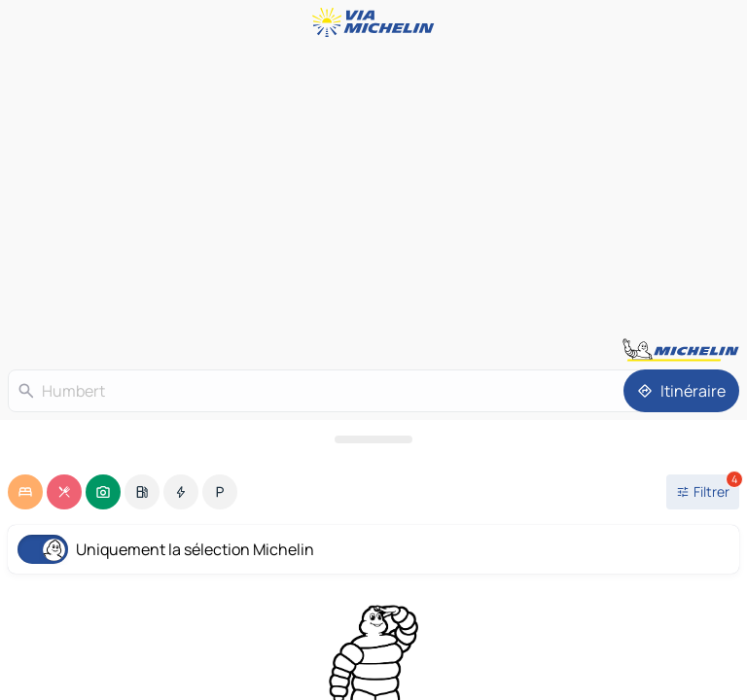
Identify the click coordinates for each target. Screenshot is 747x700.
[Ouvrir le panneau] (373, 439)
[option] (25, 492)
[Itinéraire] (681, 391)
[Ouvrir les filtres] (703, 492)
